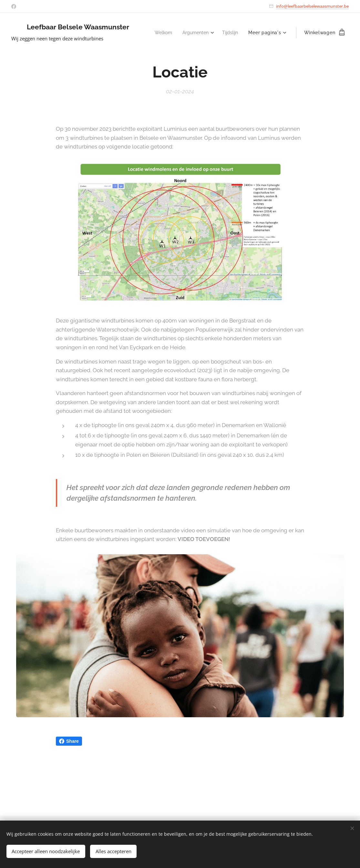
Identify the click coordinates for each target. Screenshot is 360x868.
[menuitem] (160, 33)
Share (69, 741)
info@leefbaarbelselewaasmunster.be (312, 6)
